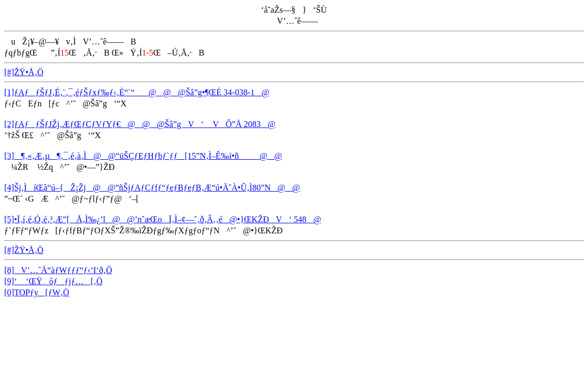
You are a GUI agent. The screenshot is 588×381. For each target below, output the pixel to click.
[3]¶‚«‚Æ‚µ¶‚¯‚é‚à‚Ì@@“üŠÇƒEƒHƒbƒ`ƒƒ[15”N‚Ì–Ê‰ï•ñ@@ (143, 156)
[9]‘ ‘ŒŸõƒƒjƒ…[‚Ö (53, 281)
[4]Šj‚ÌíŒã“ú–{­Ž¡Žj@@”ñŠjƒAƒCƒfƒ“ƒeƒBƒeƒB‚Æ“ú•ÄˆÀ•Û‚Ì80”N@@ (152, 188)
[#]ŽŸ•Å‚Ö (24, 72)
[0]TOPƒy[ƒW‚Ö (37, 292)
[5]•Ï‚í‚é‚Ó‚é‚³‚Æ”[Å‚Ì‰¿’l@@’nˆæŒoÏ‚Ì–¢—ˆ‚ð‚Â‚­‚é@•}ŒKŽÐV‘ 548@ (163, 219)
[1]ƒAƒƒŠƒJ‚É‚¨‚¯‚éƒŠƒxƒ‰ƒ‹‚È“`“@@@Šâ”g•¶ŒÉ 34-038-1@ (137, 92)
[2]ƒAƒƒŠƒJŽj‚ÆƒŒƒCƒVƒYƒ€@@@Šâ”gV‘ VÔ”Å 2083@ (140, 124)
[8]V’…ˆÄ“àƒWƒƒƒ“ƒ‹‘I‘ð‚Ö (58, 270)
